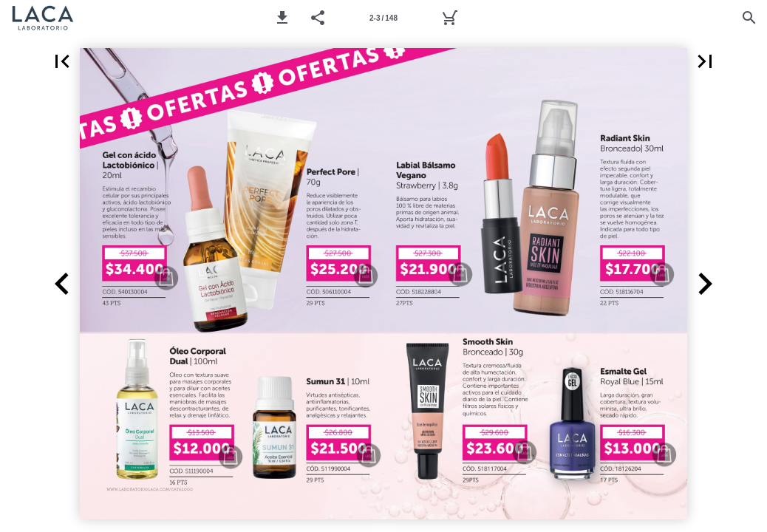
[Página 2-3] (383, 18)
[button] (282, 18)
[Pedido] (449, 18)
